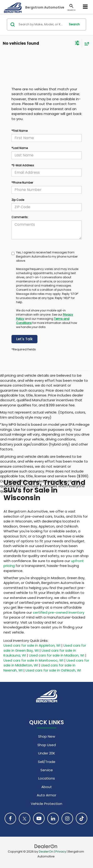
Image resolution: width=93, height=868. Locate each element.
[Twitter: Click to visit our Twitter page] (25, 818)
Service (47, 770)
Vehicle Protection (46, 804)
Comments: (20, 217)
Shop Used (47, 745)
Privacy (61, 852)
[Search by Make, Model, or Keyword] (42, 24)
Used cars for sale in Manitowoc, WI (33, 660)
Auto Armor (46, 795)
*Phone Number (22, 183)
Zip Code (18, 200)
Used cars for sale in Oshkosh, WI (53, 670)
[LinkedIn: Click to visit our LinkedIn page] (53, 818)
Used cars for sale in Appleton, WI (32, 645)
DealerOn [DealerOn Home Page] (46, 852)
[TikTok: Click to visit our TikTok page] (82, 818)
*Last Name (20, 148)
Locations (47, 778)
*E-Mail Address (23, 165)
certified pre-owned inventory (59, 612)
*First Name (20, 131)
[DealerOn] (46, 846)
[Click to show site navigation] (85, 7)
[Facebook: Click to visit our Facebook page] (10, 818)
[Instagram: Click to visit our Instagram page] (67, 818)
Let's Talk (24, 339)
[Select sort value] (86, 44)
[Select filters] (77, 44)
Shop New (47, 736)
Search (74, 24)
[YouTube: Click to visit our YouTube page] (39, 818)
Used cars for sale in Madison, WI (57, 655)
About (47, 787)
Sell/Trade (47, 762)
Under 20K (47, 753)
